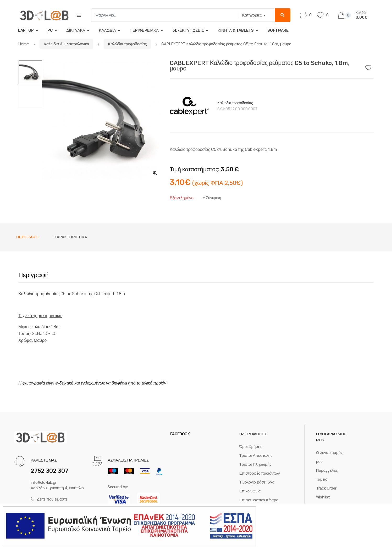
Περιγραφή (27, 237)
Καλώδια (107, 30)
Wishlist (323, 497)
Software (278, 30)
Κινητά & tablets (236, 30)
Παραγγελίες (327, 470)
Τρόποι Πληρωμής (255, 464)
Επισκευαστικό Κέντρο (259, 500)
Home (24, 44)
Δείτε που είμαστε (49, 499)
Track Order (326, 488)
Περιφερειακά (144, 30)
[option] (102, 120)
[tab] (27, 237)
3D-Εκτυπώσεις (188, 30)
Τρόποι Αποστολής (256, 455)
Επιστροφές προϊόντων (260, 473)
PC (50, 30)
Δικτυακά (76, 30)
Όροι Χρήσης (251, 447)
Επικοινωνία (250, 491)
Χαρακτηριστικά (71, 237)
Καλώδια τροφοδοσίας (127, 44)
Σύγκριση (213, 198)
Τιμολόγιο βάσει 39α (257, 482)
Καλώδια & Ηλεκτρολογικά (66, 44)
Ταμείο (322, 479)
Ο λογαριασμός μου (329, 457)
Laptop (26, 30)
